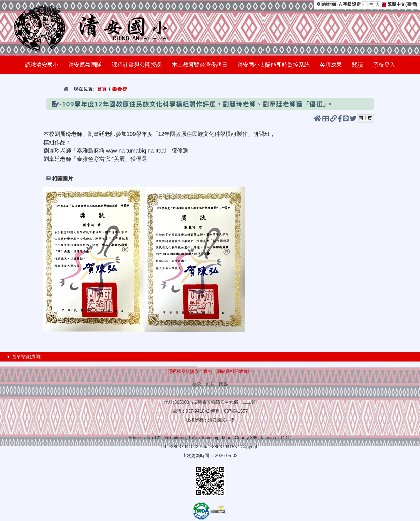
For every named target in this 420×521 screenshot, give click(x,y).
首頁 (102, 89)
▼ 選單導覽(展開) (24, 357)
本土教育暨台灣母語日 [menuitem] (200, 65)
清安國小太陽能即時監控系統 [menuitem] (274, 65)
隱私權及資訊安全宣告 (190, 371)
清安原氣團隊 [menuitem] (85, 65)
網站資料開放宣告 (234, 371)
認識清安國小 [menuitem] (42, 65)
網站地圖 (329, 4)
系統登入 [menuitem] (384, 65)
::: (3, 357)
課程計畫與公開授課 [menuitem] (137, 65)
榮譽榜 (120, 89)
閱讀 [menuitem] (357, 65)
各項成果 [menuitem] (331, 65)
